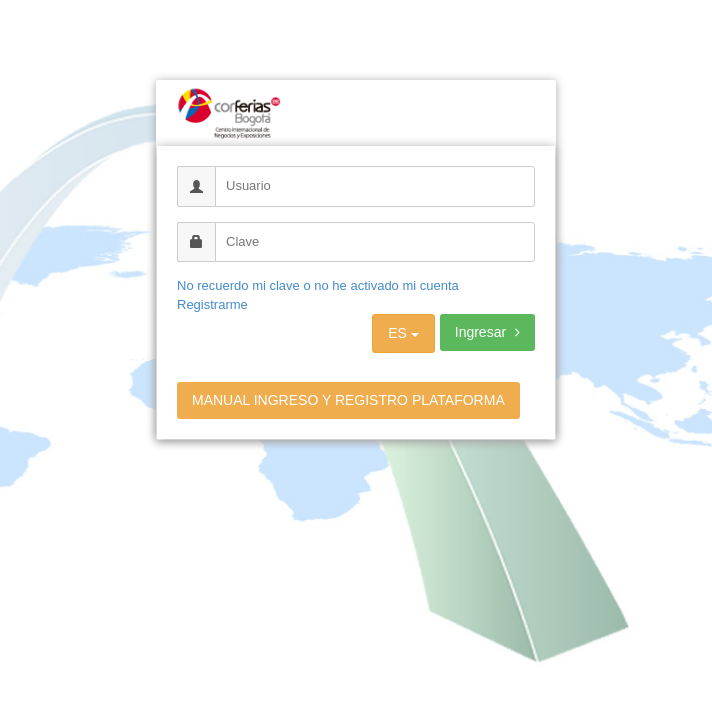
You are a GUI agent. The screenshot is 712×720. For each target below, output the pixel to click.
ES (403, 333)
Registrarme (212, 304)
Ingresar (487, 332)
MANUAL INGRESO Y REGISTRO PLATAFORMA (348, 400)
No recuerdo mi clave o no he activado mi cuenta (318, 285)
